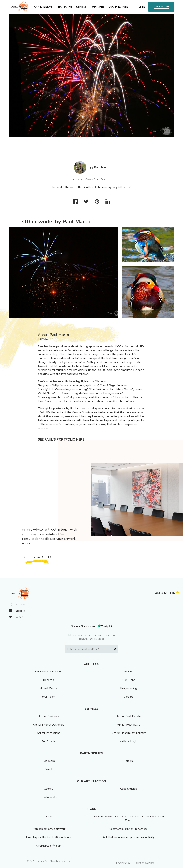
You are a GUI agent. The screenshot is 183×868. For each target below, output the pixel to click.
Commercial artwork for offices (128, 829)
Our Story (128, 680)
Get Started (161, 7)
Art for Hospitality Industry (129, 733)
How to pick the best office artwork (49, 837)
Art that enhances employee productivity (129, 837)
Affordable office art (49, 846)
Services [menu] (81, 7)
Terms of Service (144, 863)
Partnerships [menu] (97, 7)
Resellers (49, 761)
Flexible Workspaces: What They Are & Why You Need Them (129, 819)
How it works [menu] (65, 7)
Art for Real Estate (129, 716)
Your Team (49, 697)
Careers (128, 697)
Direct (49, 769)
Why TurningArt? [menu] (43, 7)
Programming (129, 688)
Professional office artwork (49, 829)
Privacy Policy (122, 863)
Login (142, 7)
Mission (129, 672)
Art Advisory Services (49, 672)
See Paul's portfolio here (61, 439)
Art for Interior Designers (49, 725)
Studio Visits (49, 797)
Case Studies (129, 789)
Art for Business (49, 716)
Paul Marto (102, 167)
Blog (49, 817)
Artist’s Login (129, 741)
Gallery (49, 789)
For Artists (49, 741)
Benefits (49, 680)
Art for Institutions (49, 733)
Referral (129, 761)
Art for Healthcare (129, 725)
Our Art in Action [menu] (118, 7)
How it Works (49, 688)
